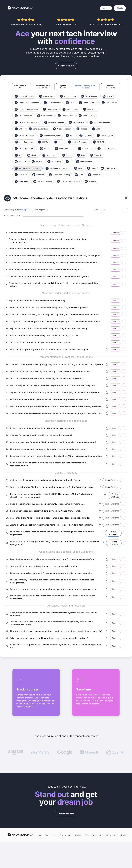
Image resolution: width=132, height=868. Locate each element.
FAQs (87, 835)
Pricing (78, 835)
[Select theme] (106, 8)
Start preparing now (66, 65)
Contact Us (98, 835)
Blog (40, 835)
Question (115, 233)
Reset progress (40, 210)
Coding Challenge (112, 480)
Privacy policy (66, 835)
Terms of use (51, 835)
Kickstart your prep (66, 813)
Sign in (120, 8)
